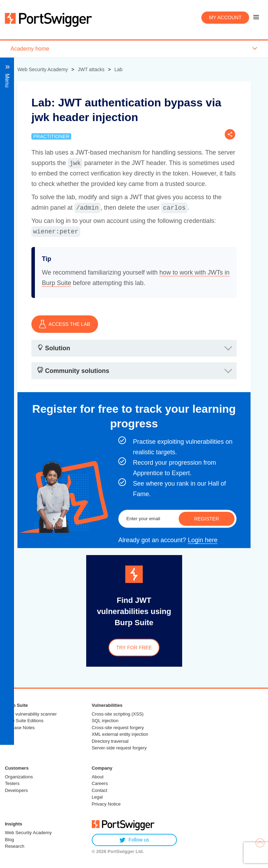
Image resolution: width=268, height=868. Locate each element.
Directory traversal (110, 741)
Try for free (134, 648)
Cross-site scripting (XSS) (118, 714)
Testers (12, 783)
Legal (97, 797)
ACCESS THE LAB (65, 324)
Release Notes (20, 728)
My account (225, 17)
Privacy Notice (106, 804)
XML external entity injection (120, 734)
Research (15, 846)
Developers (16, 790)
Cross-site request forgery (118, 728)
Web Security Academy (28, 833)
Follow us (134, 840)
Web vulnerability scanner (31, 714)
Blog (9, 840)
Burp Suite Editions (24, 721)
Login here (203, 540)
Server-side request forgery (119, 748)
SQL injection (105, 721)
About (98, 777)
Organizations (19, 777)
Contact (100, 790)
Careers (100, 783)
